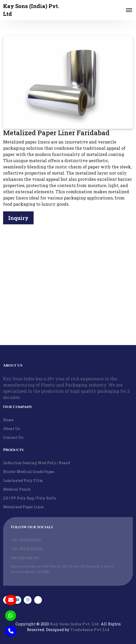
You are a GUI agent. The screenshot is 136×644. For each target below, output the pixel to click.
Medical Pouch (17, 489)
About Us (12, 429)
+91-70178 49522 (27, 549)
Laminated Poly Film (23, 480)
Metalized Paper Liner (24, 507)
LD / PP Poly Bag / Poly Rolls (29, 498)
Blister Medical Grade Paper (29, 472)
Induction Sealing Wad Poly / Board (36, 463)
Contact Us (13, 437)
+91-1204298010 (26, 540)
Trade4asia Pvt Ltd (90, 629)
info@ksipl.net (25, 558)
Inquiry (18, 218)
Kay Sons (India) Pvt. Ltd (31, 10)
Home (8, 420)
